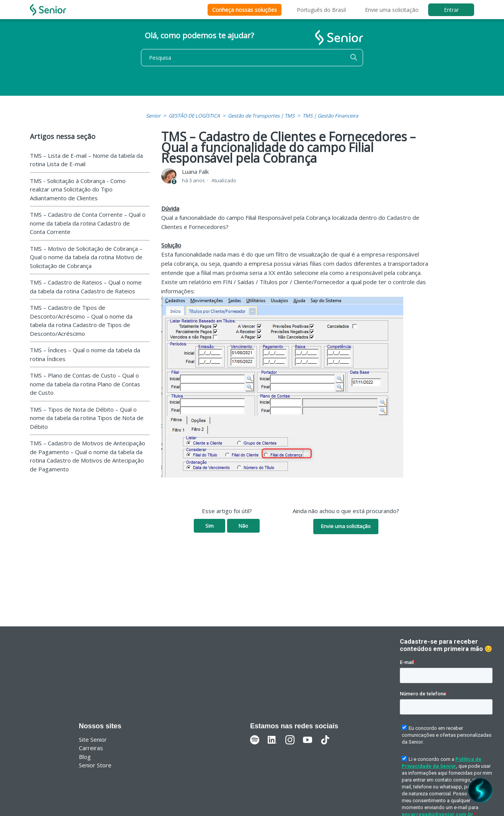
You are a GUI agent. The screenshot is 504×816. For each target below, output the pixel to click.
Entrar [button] (451, 10)
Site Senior (93, 739)
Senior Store (95, 765)
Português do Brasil (321, 10)
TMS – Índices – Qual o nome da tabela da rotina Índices (85, 354)
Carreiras (91, 748)
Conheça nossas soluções (245, 10)
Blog (85, 757)
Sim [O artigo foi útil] (209, 526)
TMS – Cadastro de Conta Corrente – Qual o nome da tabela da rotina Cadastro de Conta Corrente (88, 223)
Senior (153, 116)
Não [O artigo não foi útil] (243, 526)
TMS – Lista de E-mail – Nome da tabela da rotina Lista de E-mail (86, 160)
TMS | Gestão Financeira (330, 116)
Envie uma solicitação (392, 10)
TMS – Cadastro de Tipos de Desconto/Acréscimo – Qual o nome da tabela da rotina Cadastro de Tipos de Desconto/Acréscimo (81, 321)
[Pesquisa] (252, 58)
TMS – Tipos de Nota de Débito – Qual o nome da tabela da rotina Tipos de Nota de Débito (87, 418)
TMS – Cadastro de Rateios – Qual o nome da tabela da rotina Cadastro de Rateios (86, 287)
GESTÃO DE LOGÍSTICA (194, 116)
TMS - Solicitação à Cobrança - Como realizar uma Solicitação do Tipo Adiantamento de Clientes (78, 189)
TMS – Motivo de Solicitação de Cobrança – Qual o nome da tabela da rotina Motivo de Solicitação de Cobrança (86, 257)
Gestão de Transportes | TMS (261, 116)
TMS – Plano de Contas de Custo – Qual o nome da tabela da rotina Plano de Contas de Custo (85, 384)
